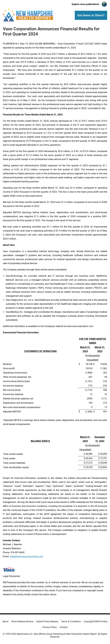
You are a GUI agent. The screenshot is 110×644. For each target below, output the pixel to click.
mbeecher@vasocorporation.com (26, 556)
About (5, 621)
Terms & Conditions (71, 621)
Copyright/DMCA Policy (96, 621)
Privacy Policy (50, 627)
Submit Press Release (47, 621)
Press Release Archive (22, 621)
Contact (64, 627)
